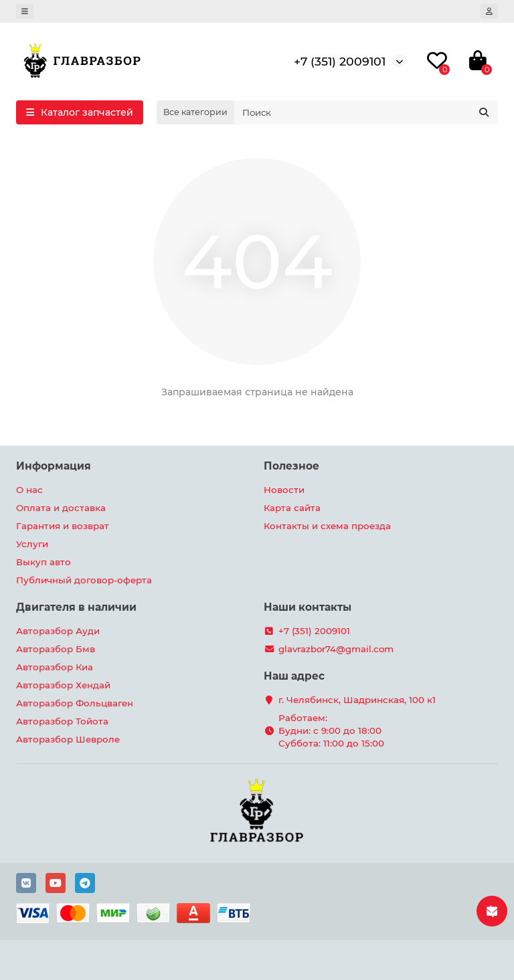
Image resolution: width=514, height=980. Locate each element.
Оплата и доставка (61, 508)
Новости (284, 490)
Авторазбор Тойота (62, 721)
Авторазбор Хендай (63, 685)
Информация (54, 466)
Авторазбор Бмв (56, 649)
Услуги (32, 544)
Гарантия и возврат (63, 526)
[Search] (366, 112)
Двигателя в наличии (76, 607)
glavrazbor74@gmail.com (336, 649)
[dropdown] (25, 11)
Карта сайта (292, 508)
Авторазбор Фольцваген (75, 703)
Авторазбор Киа (55, 667)
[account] (489, 11)
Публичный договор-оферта (84, 580)
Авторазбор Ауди (58, 631)
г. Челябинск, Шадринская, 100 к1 (357, 700)
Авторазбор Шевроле (68, 739)
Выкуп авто (44, 562)
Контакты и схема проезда (327, 526)
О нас (29, 490)
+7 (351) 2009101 (340, 61)
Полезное (291, 466)
